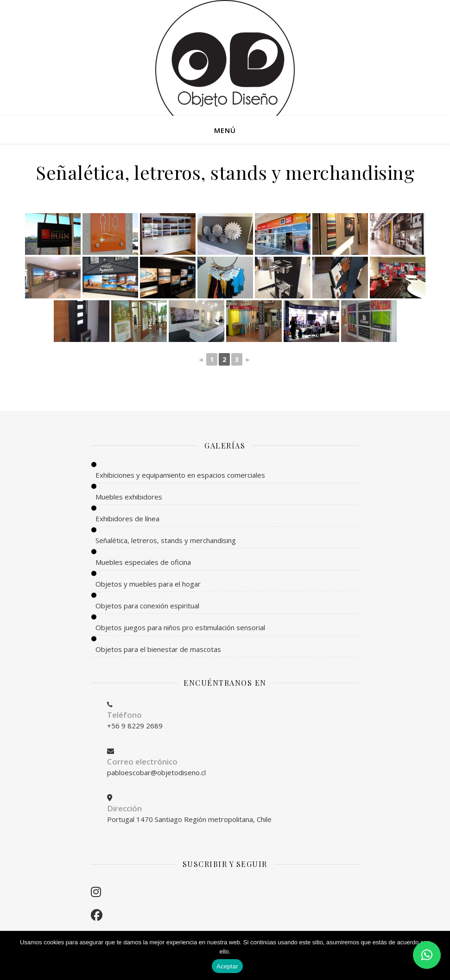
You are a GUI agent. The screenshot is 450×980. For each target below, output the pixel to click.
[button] (427, 955)
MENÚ (225, 130)
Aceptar (227, 966)
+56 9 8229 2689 (135, 726)
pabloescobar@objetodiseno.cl (156, 772)
